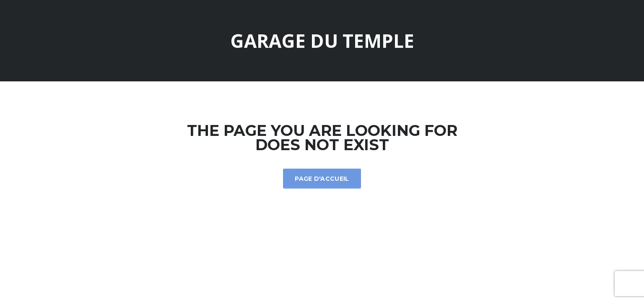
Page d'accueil (322, 179)
